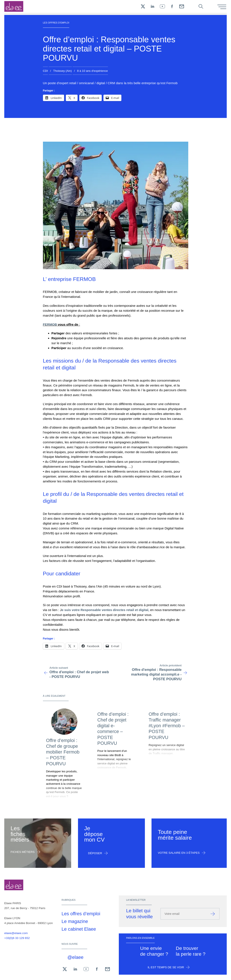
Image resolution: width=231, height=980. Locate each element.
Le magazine (75, 921)
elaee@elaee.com (16, 933)
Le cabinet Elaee (79, 929)
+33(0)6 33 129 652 (17, 938)
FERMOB (50, 324)
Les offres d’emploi (81, 914)
